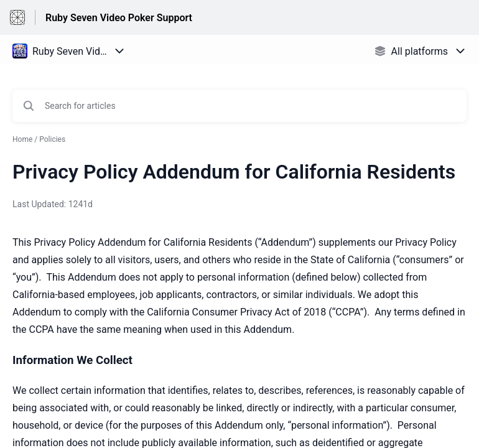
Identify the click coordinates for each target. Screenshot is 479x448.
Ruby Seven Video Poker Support (119, 18)
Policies (52, 139)
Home (22, 139)
